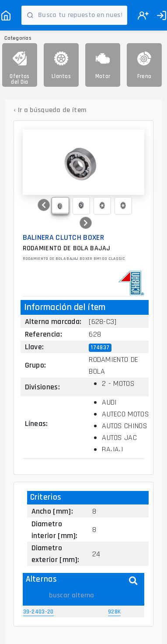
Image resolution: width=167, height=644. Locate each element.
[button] (44, 205)
